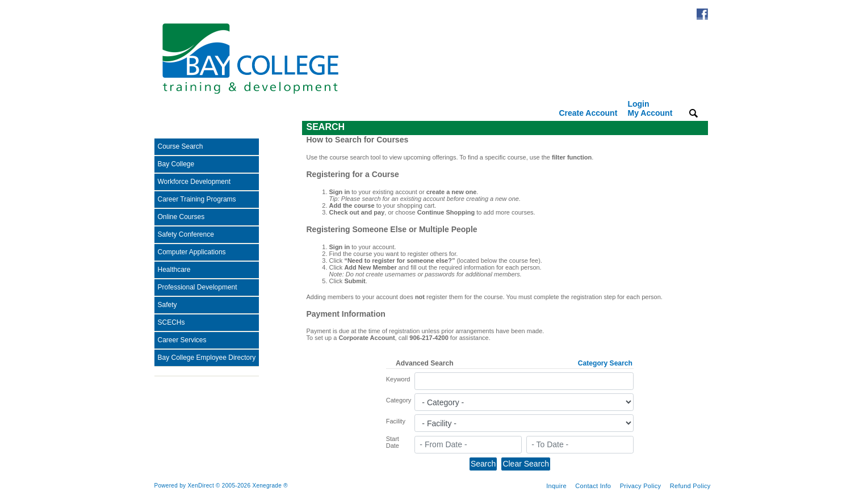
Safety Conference (186, 234)
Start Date (393, 442)
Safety (167, 305)
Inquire (556, 486)
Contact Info (593, 486)
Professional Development (198, 287)
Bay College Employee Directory (207, 358)
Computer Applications (192, 252)
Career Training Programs (197, 199)
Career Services (182, 340)
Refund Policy (690, 486)
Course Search (181, 146)
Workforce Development (194, 182)
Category (399, 400)
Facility (396, 421)
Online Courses (181, 217)
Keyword (398, 379)
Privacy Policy (641, 486)
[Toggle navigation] (162, 128)
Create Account (588, 113)
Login (650, 108)
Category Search (605, 363)
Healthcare (174, 270)
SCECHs (171, 322)
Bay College (176, 164)
